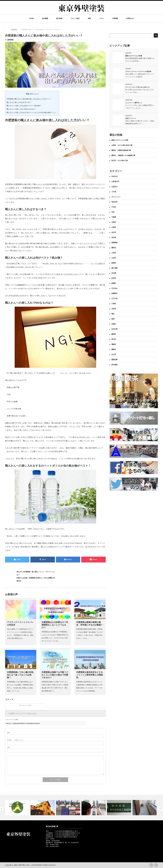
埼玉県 (114, 237)
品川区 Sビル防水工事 (120, 161)
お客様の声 (115, 182)
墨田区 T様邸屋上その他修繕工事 (124, 155)
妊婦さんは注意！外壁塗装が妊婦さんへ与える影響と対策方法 (36, 579)
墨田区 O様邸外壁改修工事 (121, 150)
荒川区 (114, 339)
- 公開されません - (16, 740)
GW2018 (114, 176)
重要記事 (114, 360)
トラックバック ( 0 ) (25, 705)
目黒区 (114, 324)
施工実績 (114, 268)
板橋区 (114, 283)
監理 (113, 319)
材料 (89, 18)
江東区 (114, 304)
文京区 (114, 258)
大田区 (114, 253)
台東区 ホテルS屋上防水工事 (122, 145)
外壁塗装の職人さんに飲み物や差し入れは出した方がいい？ (29, 99)
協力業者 (59, 18)
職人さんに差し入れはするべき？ (19, 102)
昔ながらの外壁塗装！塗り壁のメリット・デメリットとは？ (36, 573)
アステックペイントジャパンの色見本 (138, 71)
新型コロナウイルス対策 (134, 56)
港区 (113, 314)
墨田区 (114, 248)
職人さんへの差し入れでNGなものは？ (21, 109)
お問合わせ (130, 18)
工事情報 (115, 18)
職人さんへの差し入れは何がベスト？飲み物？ (24, 106)
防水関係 (114, 365)
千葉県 (114, 217)
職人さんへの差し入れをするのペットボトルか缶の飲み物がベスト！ (32, 113)
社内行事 (114, 329)
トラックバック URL (12, 720)
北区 (113, 212)
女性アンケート (131, 118)
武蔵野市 (114, 293)
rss (151, 865)
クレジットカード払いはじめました (138, 87)
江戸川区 (114, 299)
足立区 (114, 355)
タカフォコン (116, 197)
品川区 (114, 232)
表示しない (34, 94)
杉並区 (114, 278)
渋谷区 (114, 309)
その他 (114, 192)
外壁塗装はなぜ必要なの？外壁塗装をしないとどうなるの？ (55, 625)
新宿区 (114, 263)
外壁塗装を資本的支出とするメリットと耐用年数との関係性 (90, 675)
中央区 (114, 207)
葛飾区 (114, 344)
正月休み (114, 288)
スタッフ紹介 (75, 18)
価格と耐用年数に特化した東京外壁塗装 (28, 865)
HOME (32, 18)
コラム (101, 18)
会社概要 (45, 18)
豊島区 (114, 349)
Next (160, 809)
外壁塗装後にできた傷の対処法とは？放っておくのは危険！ (20, 675)
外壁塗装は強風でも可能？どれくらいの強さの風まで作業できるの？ (55, 675)
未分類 (114, 273)
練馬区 (114, 334)
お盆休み (114, 187)
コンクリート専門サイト (134, 103)
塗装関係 (10, 40)
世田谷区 (114, 202)
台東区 (114, 222)
